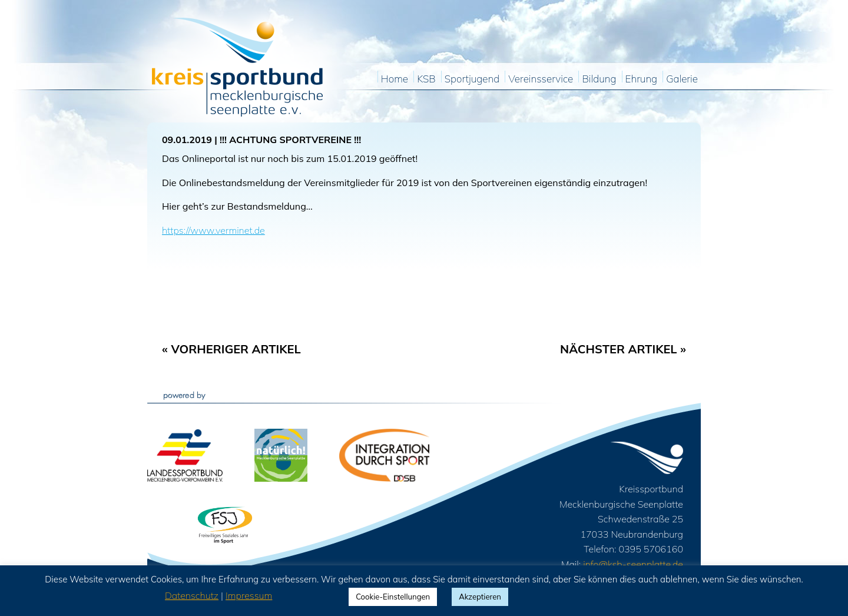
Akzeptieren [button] (480, 597)
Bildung (599, 79)
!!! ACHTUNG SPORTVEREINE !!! (290, 140)
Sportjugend (472, 79)
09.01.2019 (187, 140)
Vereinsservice (541, 79)
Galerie (682, 79)
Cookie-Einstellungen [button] (393, 597)
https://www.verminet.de (213, 230)
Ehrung (642, 79)
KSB (426, 79)
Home (395, 79)
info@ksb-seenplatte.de (633, 564)
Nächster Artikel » (623, 349)
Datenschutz (192, 595)
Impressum (249, 595)
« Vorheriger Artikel (231, 349)
